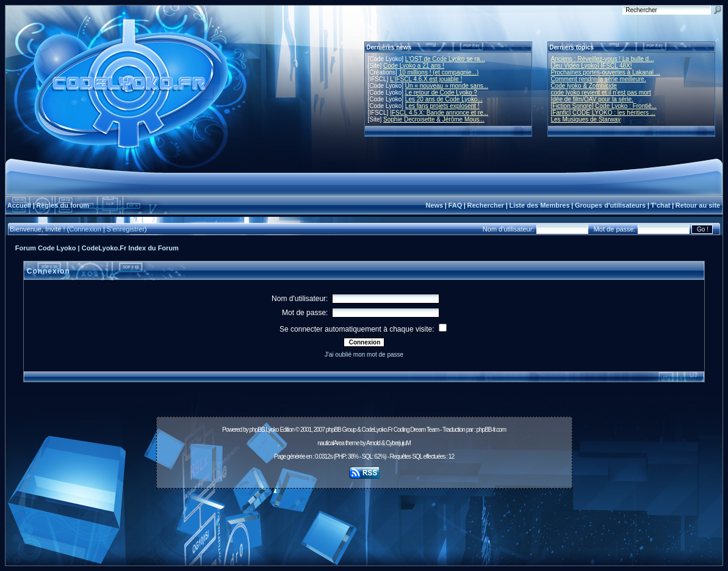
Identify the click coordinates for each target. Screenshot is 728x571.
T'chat (661, 205)
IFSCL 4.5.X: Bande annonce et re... (439, 113)
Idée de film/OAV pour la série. (592, 99)
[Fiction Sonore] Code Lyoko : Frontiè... (604, 106)
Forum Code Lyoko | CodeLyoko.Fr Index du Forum (97, 248)
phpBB (257, 430)
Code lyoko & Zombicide (584, 86)
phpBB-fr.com (491, 430)
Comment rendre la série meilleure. (599, 79)
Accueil (19, 205)
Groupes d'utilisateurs (610, 205)
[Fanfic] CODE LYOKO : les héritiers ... (604, 113)
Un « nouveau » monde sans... (447, 86)
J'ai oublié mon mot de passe (364, 355)
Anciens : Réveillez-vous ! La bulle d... (603, 59)
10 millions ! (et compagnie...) (439, 72)
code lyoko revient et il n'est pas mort (601, 93)
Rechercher (486, 205)
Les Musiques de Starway (586, 119)
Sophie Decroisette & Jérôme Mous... (434, 119)
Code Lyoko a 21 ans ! (414, 66)
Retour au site (698, 205)
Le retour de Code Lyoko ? (441, 93)
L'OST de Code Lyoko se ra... (445, 59)
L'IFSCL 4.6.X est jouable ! (426, 79)
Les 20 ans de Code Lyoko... (444, 99)
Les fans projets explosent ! (442, 106)
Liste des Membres (539, 205)
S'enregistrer (126, 229)
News (434, 205)
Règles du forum (63, 205)
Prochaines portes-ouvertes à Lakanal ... (606, 72)
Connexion (85, 229)
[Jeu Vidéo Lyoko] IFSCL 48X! (592, 66)
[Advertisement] (364, 520)
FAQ (456, 205)
